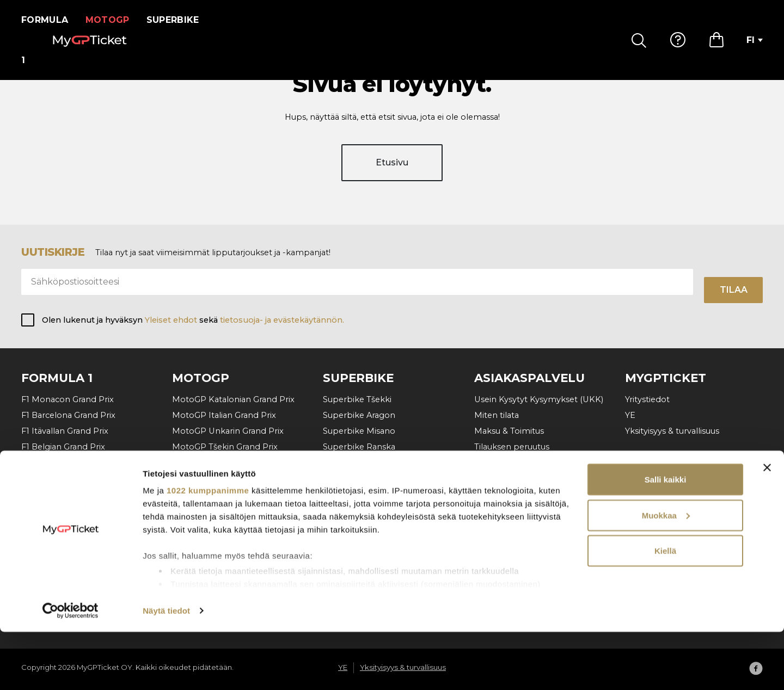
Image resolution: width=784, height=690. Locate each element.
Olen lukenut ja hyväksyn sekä (193, 320)
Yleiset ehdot (171, 320)
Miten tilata (497, 415)
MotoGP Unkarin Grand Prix (228, 431)
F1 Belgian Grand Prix (63, 447)
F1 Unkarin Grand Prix (64, 463)
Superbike (179, 20)
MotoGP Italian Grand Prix (224, 415)
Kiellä (665, 609)
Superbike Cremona (364, 463)
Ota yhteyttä (499, 463)
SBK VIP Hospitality (362, 494)
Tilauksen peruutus (512, 447)
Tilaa (734, 290)
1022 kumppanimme (208, 548)
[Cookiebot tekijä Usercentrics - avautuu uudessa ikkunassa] (71, 669)
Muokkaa (666, 573)
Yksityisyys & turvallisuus (672, 431)
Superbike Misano (359, 431)
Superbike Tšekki (357, 399)
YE (630, 415)
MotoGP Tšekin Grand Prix (225, 447)
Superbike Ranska (359, 447)
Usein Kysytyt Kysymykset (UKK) (539, 399)
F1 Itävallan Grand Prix (65, 431)
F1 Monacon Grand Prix (68, 399)
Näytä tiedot (166, 669)
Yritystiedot (647, 399)
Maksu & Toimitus (509, 431)
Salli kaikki (666, 537)
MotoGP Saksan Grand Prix (226, 490)
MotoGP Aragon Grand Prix (226, 506)
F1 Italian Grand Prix (60, 494)
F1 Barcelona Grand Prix (68, 415)
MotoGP (114, 20)
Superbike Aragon (359, 415)
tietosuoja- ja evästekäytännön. (282, 320)
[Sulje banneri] (767, 526)
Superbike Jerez (356, 478)
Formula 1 (48, 20)
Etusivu (392, 173)
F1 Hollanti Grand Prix (64, 478)
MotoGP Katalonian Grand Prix (233, 399)
